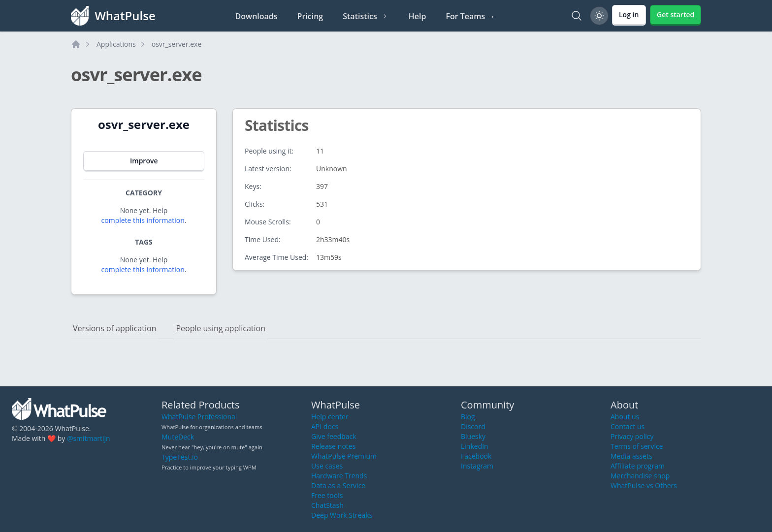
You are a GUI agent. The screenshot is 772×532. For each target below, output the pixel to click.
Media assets (631, 456)
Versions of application (114, 328)
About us (625, 417)
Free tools (327, 495)
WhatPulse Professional (199, 417)
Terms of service (637, 446)
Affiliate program (638, 466)
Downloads (257, 16)
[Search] (577, 16)
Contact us (627, 426)
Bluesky (473, 436)
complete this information (143, 220)
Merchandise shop (640, 476)
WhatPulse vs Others (644, 485)
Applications (116, 44)
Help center (330, 417)
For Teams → (470, 16)
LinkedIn (475, 446)
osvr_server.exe (177, 44)
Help (418, 16)
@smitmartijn (89, 438)
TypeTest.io (180, 457)
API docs (325, 426)
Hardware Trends (339, 476)
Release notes (333, 446)
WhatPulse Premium (344, 456)
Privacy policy (632, 436)
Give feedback (334, 436)
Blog (468, 417)
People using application (221, 328)
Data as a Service (338, 485)
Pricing (310, 16)
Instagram (477, 466)
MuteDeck (178, 437)
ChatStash (327, 505)
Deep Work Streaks (342, 515)
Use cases (327, 466)
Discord (473, 426)
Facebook (476, 456)
